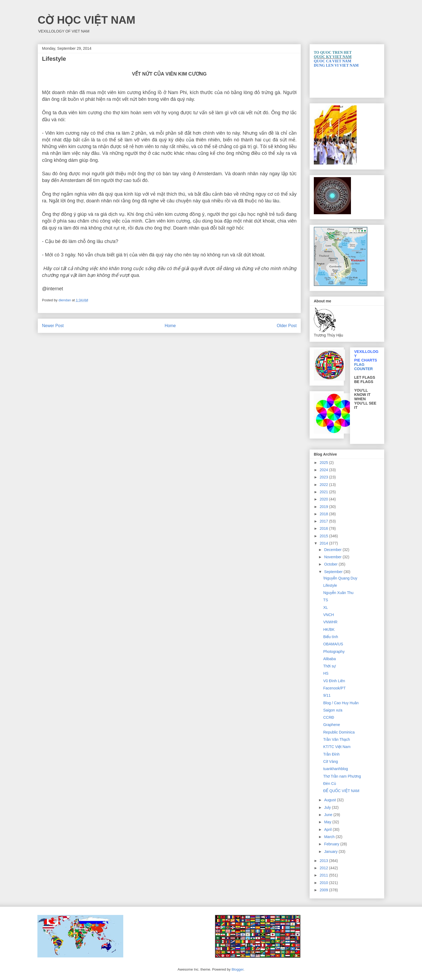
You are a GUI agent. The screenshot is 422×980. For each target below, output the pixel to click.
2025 (324, 463)
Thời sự (330, 666)
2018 (324, 514)
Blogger (237, 969)
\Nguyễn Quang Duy (340, 578)
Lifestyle (330, 585)
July (328, 807)
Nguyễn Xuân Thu (338, 593)
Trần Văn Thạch (337, 739)
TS (326, 600)
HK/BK (329, 630)
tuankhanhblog (336, 769)
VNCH (329, 615)
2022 (324, 485)
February (332, 844)
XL (326, 607)
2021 (324, 492)
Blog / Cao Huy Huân (341, 703)
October (331, 564)
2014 (324, 543)
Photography (334, 652)
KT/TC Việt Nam (337, 747)
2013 (324, 861)
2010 (324, 883)
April (328, 829)
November (333, 557)
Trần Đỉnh (331, 754)
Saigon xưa (333, 710)
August (330, 800)
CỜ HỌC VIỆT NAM (87, 20)
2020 (324, 499)
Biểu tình (331, 637)
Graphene (332, 725)
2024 (324, 470)
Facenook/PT (334, 688)
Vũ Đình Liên (334, 681)
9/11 (327, 695)
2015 (324, 536)
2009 (324, 890)
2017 (324, 521)
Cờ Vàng (331, 761)
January (331, 852)
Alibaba (330, 659)
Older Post (287, 326)
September (334, 572)
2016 (324, 528)
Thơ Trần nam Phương (342, 776)
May (328, 822)
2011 (324, 875)
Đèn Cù (330, 784)
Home (170, 326)
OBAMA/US (333, 644)
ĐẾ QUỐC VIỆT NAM (341, 791)
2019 (324, 507)
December (333, 550)
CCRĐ (329, 717)
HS (326, 673)
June (329, 815)
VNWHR (330, 622)
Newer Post (53, 326)
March (330, 837)
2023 (324, 477)
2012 (324, 868)
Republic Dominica (339, 732)
